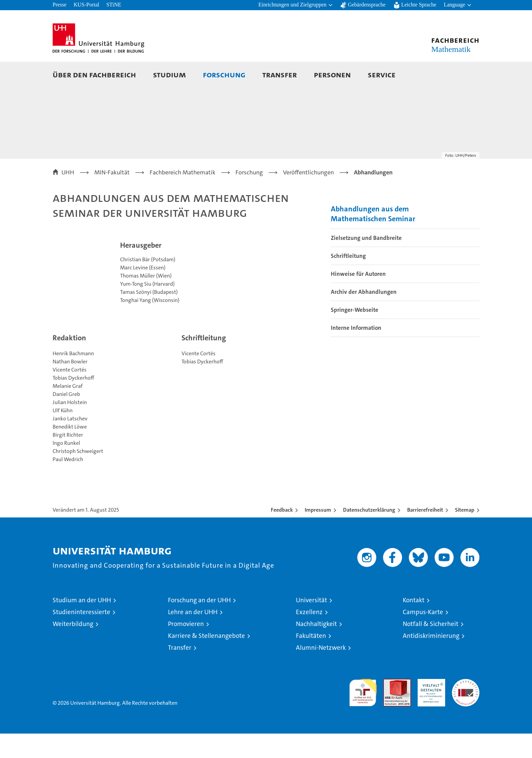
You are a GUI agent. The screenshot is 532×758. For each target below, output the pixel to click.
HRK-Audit (430, 707)
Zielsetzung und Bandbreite (366, 262)
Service (382, 74)
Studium (169, 74)
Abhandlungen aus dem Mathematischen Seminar (373, 238)
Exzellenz (309, 636)
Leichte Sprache (419, 5)
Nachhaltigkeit (316, 648)
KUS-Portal (87, 5)
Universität (311, 624)
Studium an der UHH (82, 624)
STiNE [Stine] (114, 5)
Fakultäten (311, 660)
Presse (60, 5)
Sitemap (465, 534)
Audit (390, 707)
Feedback (282, 534)
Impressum (318, 534)
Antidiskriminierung (431, 660)
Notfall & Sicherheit (431, 648)
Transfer (280, 74)
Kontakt (414, 624)
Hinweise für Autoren (358, 298)
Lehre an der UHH (193, 636)
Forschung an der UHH (199, 624)
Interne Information (356, 352)
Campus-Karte (423, 636)
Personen (332, 74)
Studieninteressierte (81, 636)
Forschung (224, 74)
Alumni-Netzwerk (321, 672)
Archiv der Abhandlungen (364, 316)
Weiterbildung (73, 648)
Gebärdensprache (367, 5)
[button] (296, 5)
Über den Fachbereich (94, 74)
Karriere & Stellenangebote (206, 660)
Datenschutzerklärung (369, 534)
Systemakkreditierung (466, 707)
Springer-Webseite (355, 334)
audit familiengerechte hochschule (363, 714)
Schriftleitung (348, 280)
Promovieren (186, 648)
